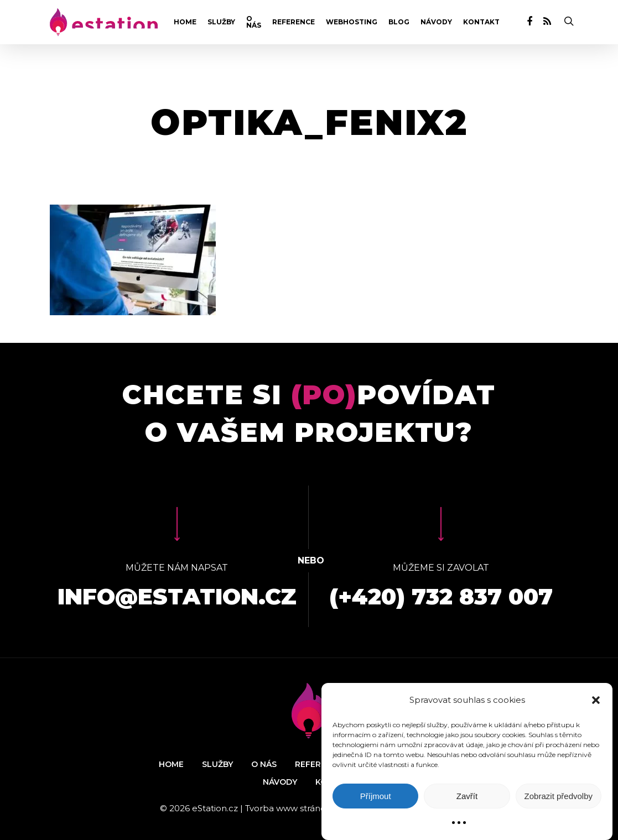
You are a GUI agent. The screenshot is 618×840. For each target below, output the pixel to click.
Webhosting (352, 22)
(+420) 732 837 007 (441, 596)
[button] (596, 700)
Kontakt (481, 22)
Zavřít (467, 796)
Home (185, 22)
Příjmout (376, 796)
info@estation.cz (177, 596)
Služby (221, 22)
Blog (399, 22)
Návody (436, 22)
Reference (294, 22)
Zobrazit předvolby (559, 796)
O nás (254, 22)
